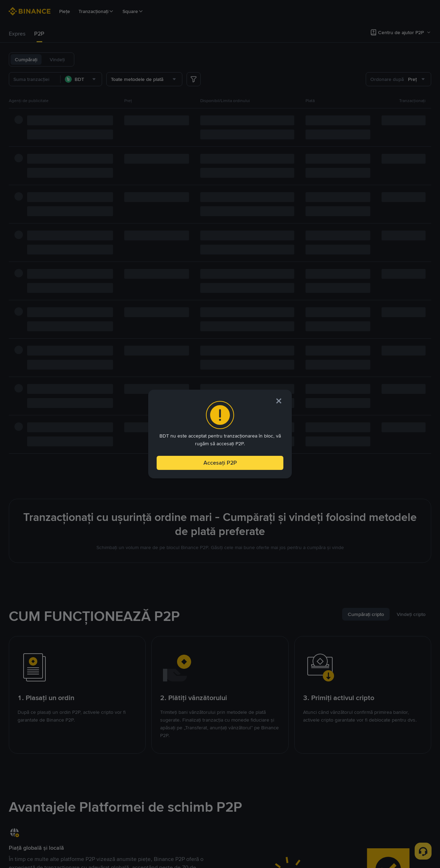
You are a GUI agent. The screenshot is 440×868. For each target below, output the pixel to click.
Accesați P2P (220, 461)
